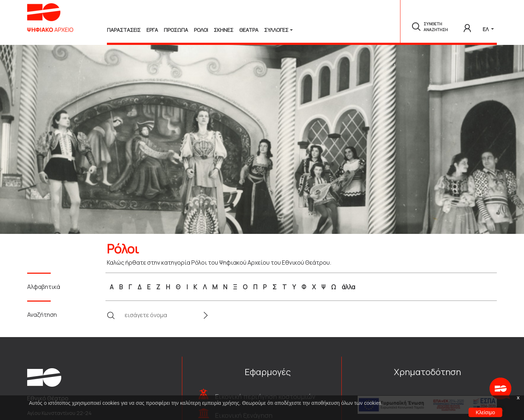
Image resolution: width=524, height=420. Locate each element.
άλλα (348, 287)
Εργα (152, 30)
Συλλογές (276, 30)
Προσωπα (176, 30)
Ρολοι (201, 30)
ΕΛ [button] (486, 29)
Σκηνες (224, 30)
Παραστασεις (124, 30)
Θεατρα (249, 30)
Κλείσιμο (485, 412)
